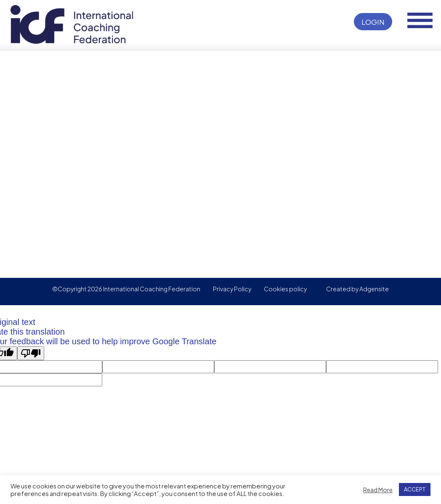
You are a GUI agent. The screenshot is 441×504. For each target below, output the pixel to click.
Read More (378, 490)
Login (373, 22)
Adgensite (374, 289)
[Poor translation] (31, 353)
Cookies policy (285, 289)
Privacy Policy (232, 289)
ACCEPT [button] (415, 489)
